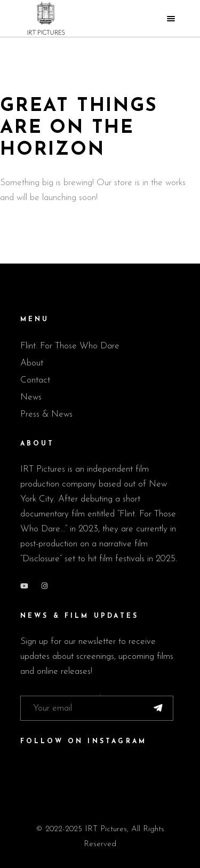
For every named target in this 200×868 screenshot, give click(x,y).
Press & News (46, 414)
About (32, 363)
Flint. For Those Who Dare (70, 346)
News (31, 397)
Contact (35, 380)
